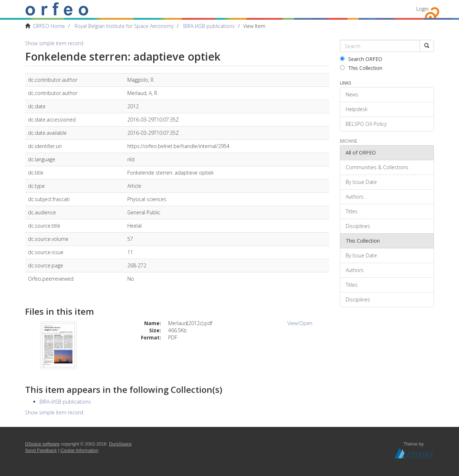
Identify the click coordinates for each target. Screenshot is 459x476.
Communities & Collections (377, 167)
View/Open (300, 323)
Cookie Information (80, 451)
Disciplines (358, 226)
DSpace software (42, 444)
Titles (352, 211)
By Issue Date (361, 182)
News (352, 94)
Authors (355, 197)
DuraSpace (120, 444)
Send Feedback (41, 451)
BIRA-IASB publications (209, 26)
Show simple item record (54, 43)
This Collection (361, 68)
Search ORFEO (361, 59)
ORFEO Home (49, 26)
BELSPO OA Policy (366, 124)
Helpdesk (357, 109)
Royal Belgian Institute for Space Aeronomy (124, 26)
